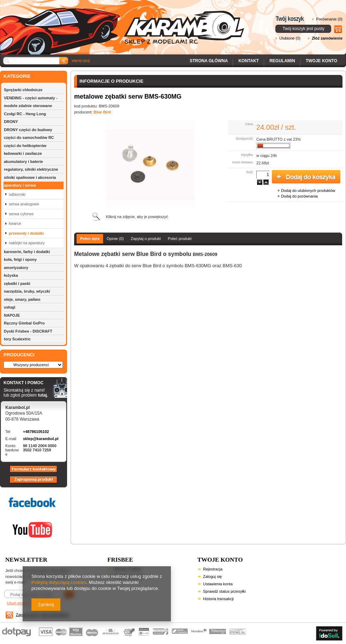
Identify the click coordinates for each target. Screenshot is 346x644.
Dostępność (244, 139)
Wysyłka (247, 155)
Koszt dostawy (243, 162)
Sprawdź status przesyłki (224, 591)
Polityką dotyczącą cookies (59, 582)
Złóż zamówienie (327, 38)
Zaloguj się (212, 576)
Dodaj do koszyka (306, 177)
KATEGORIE (17, 76)
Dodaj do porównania (299, 196)
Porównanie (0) (329, 19)
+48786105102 (36, 432)
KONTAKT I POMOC (26, 383)
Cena (249, 124)
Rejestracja (213, 569)
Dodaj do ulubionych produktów (308, 191)
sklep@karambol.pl (41, 439)
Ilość (249, 172)
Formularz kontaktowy (30, 472)
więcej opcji (81, 61)
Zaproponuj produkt (28, 483)
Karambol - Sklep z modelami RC (124, 22)
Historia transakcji (218, 599)
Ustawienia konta (218, 584)
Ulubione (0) (290, 38)
